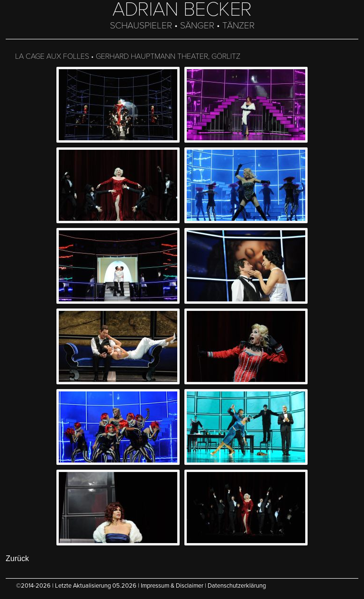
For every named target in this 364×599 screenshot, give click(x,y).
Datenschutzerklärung (237, 586)
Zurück (17, 558)
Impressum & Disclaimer (172, 586)
